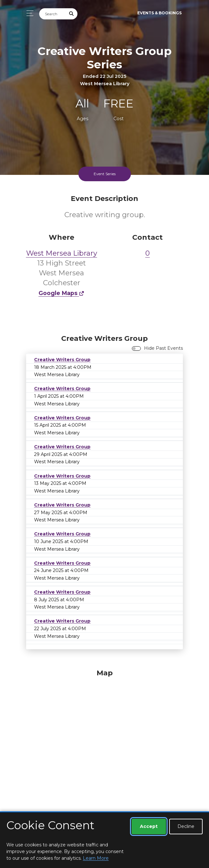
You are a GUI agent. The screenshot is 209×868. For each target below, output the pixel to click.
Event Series (105, 174)
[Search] (53, 14)
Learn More (96, 858)
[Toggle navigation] (28, 13)
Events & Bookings (159, 13)
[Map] (104, 747)
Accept (149, 826)
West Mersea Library (62, 253)
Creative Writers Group (62, 360)
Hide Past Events (163, 348)
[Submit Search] (72, 14)
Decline (186, 826)
